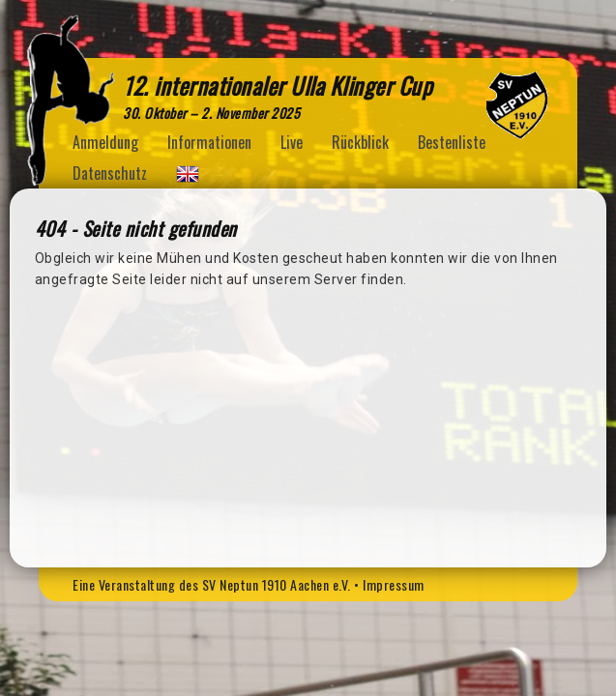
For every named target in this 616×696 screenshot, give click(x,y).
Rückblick (360, 142)
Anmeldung (105, 142)
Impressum (394, 584)
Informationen (209, 142)
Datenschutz (110, 173)
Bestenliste (452, 142)
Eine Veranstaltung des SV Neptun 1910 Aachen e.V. (212, 584)
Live (292, 142)
